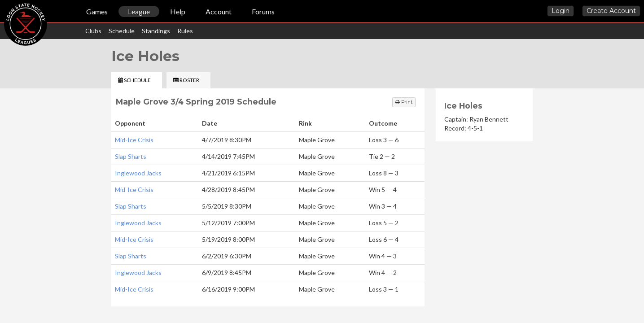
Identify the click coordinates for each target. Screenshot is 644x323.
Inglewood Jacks (138, 173)
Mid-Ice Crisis (134, 140)
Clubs (93, 31)
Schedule (122, 31)
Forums (263, 11)
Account (219, 11)
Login (561, 11)
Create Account (611, 11)
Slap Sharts (131, 156)
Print (404, 102)
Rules (185, 31)
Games (97, 11)
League (139, 11)
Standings (156, 31)
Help (178, 11)
